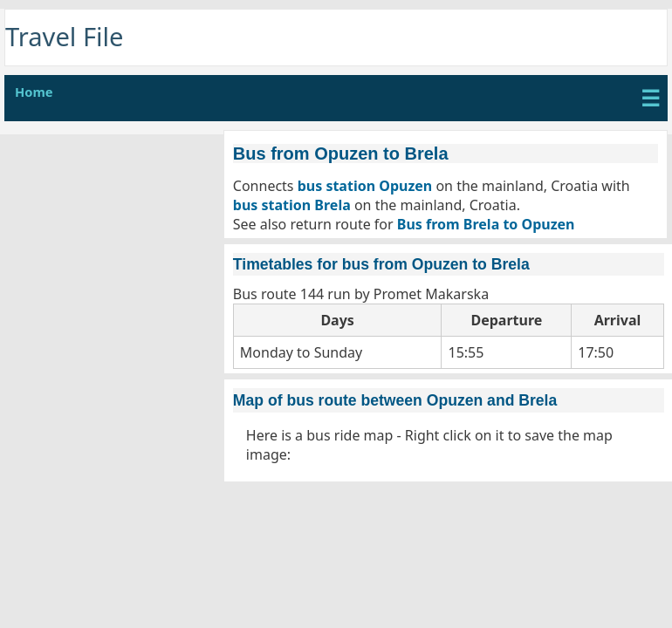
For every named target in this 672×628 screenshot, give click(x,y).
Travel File (65, 37)
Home (34, 92)
